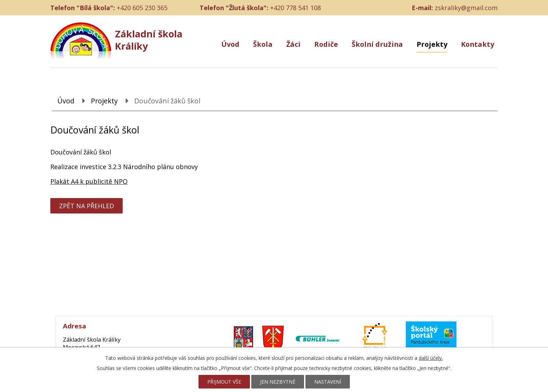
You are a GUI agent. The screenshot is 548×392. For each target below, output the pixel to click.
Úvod (230, 44)
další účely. (431, 358)
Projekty (432, 44)
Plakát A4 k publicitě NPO (89, 181)
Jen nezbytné (278, 382)
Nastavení (328, 382)
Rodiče (326, 44)
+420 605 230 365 (142, 8)
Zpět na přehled (86, 206)
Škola (263, 44)
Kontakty (478, 44)
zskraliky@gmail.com (466, 8)
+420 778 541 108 (295, 8)
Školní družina (377, 44)
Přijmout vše (224, 382)
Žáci (293, 44)
